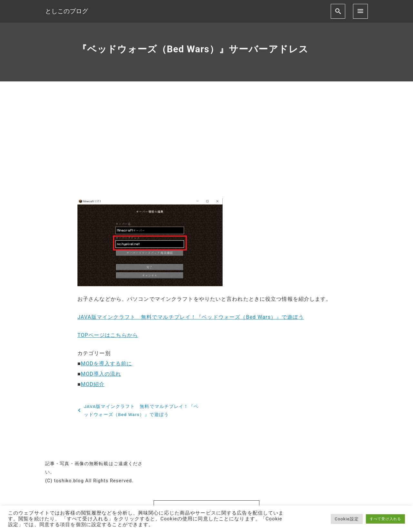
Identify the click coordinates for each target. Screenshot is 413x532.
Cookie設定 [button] (347, 519)
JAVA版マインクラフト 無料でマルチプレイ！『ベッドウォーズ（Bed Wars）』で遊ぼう (191, 317)
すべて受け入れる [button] (385, 519)
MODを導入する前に (107, 364)
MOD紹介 (93, 384)
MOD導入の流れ (101, 374)
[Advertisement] (206, 145)
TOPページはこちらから (108, 335)
